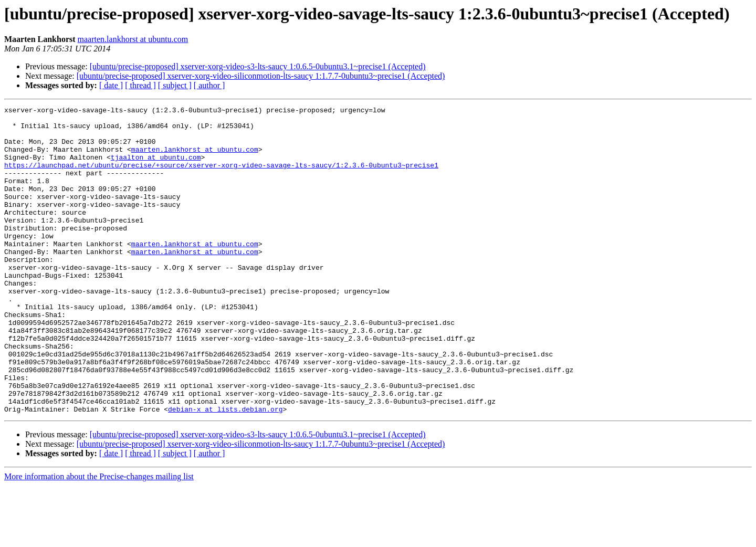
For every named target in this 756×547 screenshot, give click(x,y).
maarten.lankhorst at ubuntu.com (133, 39)
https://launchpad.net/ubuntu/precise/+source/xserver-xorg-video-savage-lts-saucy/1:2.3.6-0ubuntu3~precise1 (221, 177)
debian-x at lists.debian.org (225, 470)
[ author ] (209, 85)
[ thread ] (140, 85)
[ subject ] (175, 85)
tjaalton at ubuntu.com (156, 168)
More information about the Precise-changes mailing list (99, 538)
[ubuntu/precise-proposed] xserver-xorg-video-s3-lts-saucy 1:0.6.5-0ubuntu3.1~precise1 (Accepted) (258, 66)
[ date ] (111, 85)
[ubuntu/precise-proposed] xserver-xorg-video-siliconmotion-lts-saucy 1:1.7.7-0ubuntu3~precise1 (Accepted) (261, 76)
